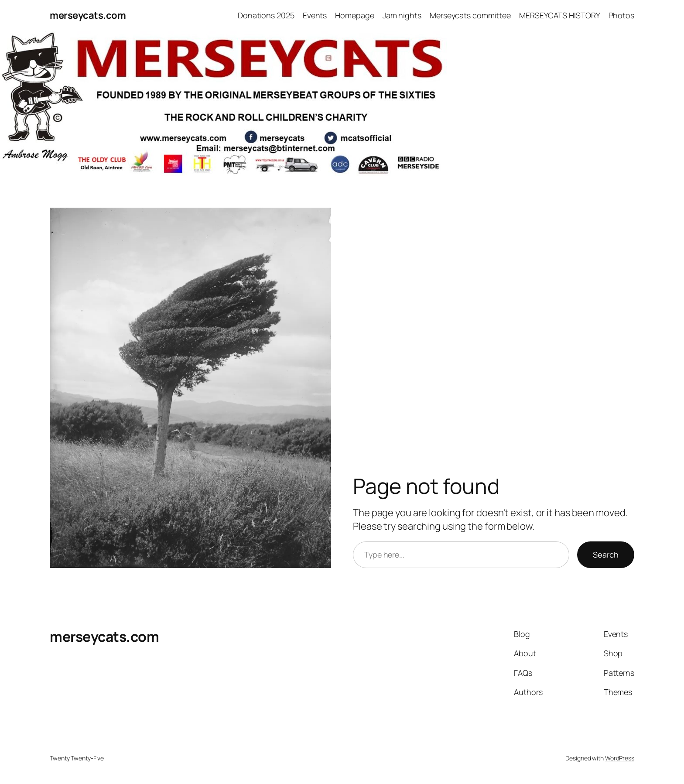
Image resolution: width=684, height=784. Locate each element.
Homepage (354, 15)
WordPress (620, 758)
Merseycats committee (470, 15)
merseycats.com (88, 15)
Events (315, 15)
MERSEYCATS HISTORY (559, 15)
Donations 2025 (266, 15)
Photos (621, 15)
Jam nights (402, 15)
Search (606, 555)
